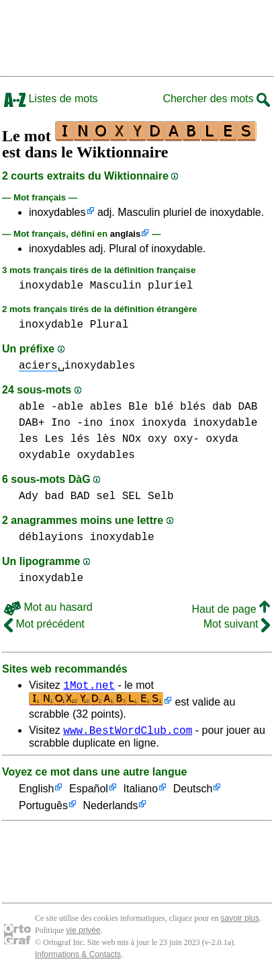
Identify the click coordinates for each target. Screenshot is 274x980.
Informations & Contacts (78, 958)
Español (89, 793)
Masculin (116, 286)
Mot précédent (44, 624)
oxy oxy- (174, 439)
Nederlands (111, 810)
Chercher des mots (216, 99)
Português (43, 810)
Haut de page (231, 609)
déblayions (51, 537)
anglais (126, 234)
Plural (109, 325)
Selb (161, 496)
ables (106, 407)
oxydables (105, 455)
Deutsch (193, 793)
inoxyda (164, 423)
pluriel (170, 286)
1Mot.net (89, 687)
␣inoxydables (77, 366)
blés (193, 407)
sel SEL (119, 496)
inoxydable (51, 286)
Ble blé (151, 407)
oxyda (222, 439)
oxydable (45, 455)
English (36, 793)
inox (122, 423)
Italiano (141, 793)
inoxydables (57, 212)
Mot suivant (237, 624)
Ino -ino (77, 423)
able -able (51, 407)
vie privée (83, 934)
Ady (29, 496)
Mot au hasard (48, 607)
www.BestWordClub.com (128, 734)
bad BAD (67, 496)
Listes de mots (51, 99)
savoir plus (240, 922)
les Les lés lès (67, 439)
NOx (132, 439)
